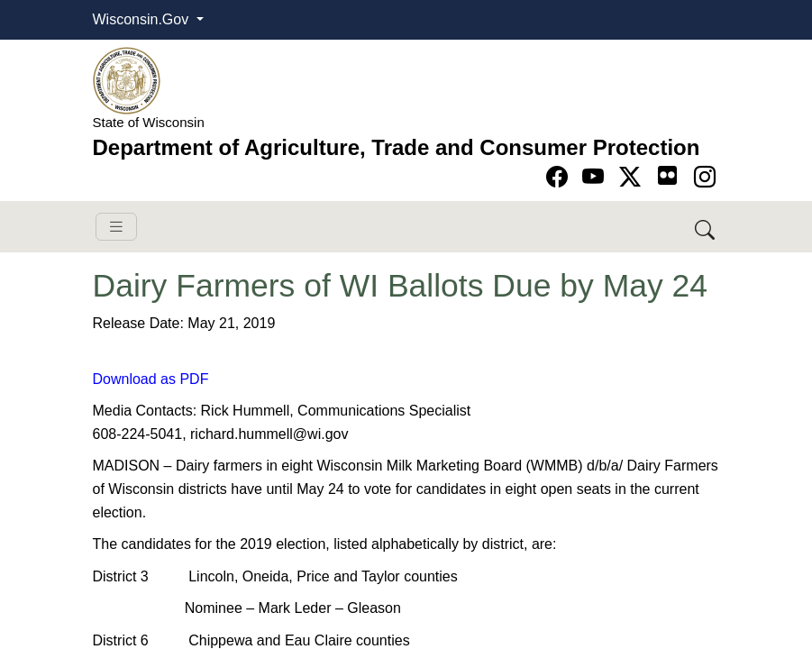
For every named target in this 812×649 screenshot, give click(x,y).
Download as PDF (151, 379)
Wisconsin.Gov (143, 19)
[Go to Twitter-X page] (633, 177)
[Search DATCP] (706, 227)
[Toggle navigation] (116, 227)
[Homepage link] (127, 80)
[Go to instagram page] (705, 177)
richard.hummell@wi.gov (269, 434)
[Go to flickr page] (667, 175)
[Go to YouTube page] (596, 177)
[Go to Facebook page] (560, 177)
